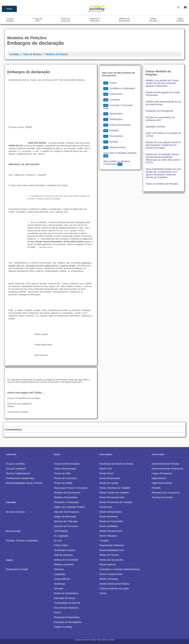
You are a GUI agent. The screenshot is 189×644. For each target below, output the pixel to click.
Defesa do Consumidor (66, 560)
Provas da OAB (62, 473)
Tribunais (59, 569)
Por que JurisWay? (16, 469)
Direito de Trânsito (109, 555)
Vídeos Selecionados (65, 469)
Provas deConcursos (65, 20)
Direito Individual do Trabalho (115, 488)
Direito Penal (106, 473)
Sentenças (60, 584)
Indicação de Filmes (65, 598)
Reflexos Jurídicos (64, 565)
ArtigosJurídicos (180, 20)
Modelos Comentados (66, 497)
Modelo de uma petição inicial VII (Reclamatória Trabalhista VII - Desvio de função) (163, 145)
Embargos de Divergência (159, 111)
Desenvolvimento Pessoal (165, 464)
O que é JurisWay (15, 464)
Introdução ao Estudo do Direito (116, 464)
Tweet (10, 406)
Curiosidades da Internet (67, 603)
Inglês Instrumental (162, 483)
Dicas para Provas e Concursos (71, 488)
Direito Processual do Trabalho (116, 502)
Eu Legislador (61, 536)
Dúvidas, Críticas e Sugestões (22, 541)
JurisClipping (61, 531)
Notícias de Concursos (66, 526)
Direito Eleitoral (108, 565)
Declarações (113, 114)
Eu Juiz (58, 541)
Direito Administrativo (111, 512)
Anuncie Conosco (15, 512)
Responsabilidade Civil (112, 550)
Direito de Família (109, 483)
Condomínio (113, 94)
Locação (104, 541)
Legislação (60, 574)
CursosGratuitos (10, 20)
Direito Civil (106, 469)
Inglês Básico (159, 478)
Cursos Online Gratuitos (67, 464)
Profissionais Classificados (20, 478)
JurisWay (14, 54)
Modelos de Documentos (67, 493)
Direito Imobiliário (109, 526)
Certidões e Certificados (119, 88)
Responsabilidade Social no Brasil (24, 483)
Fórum (57, 612)
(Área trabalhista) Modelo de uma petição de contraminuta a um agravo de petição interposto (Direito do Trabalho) (163, 173)
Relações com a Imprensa (166, 493)
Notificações (113, 119)
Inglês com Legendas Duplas (69, 507)
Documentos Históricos (66, 608)
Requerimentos (114, 147)
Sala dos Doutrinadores (67, 512)
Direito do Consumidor (111, 521)
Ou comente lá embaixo (18, 412)
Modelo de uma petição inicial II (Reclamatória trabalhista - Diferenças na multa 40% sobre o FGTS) (163, 158)
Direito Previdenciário (111, 531)
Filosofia (156, 488)
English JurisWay (63, 627)
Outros (103, 593)
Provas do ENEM (63, 483)
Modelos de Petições (57, 54)
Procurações (113, 136)
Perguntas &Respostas (95, 20)
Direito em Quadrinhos (66, 593)
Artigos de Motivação (65, 517)
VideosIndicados (153, 20)
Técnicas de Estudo (162, 497)
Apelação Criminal (155, 127)
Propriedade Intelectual (112, 545)
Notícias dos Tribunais (66, 521)
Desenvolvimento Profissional (167, 469)
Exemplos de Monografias (68, 622)
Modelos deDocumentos (125, 20)
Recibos (111, 142)
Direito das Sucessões (111, 560)
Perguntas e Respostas (66, 502)
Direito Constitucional (111, 574)
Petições (111, 130)
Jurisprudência (62, 579)
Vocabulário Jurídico (65, 550)
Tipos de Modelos (33, 54)
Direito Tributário (108, 536)
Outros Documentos (117, 125)
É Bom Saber (61, 545)
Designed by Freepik (17, 569)
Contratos (112, 100)
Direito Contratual (109, 579)
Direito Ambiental (109, 517)
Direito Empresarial (110, 478)
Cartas (110, 83)
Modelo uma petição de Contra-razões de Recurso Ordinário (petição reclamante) (162, 83)
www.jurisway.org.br (73, 382)
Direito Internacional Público (114, 584)
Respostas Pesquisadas (67, 617)
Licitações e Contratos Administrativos (120, 569)
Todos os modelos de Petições (162, 184)
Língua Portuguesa (162, 473)
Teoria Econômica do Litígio (114, 588)
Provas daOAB (37, 20)
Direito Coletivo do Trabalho (114, 493)
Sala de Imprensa (63, 555)
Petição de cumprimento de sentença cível (160, 119)
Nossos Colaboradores (18, 473)
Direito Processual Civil (112, 497)
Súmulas (59, 588)
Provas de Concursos (65, 478)
